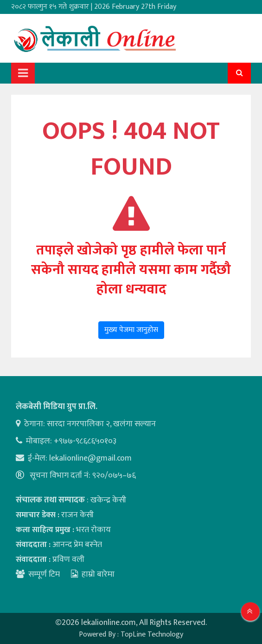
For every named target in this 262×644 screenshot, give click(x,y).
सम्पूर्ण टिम (44, 574)
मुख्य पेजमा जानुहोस (131, 330)
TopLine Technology (152, 634)
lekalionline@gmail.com (90, 458)
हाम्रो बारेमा (93, 574)
